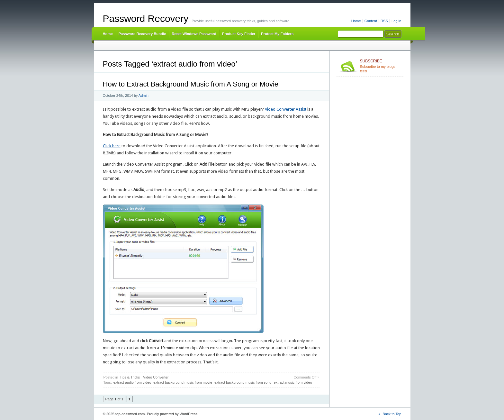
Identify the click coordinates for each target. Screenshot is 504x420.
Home (356, 21)
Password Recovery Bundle (142, 34)
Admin (144, 96)
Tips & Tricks (130, 377)
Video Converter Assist (286, 109)
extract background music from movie (183, 382)
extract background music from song (243, 382)
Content (371, 21)
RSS (384, 21)
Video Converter (156, 377)
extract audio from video (132, 382)
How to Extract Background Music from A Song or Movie (191, 84)
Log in (396, 21)
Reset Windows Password (194, 34)
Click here (112, 146)
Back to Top (392, 414)
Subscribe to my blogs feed (381, 66)
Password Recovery (146, 18)
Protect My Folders (277, 34)
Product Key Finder (239, 34)
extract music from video (293, 382)
